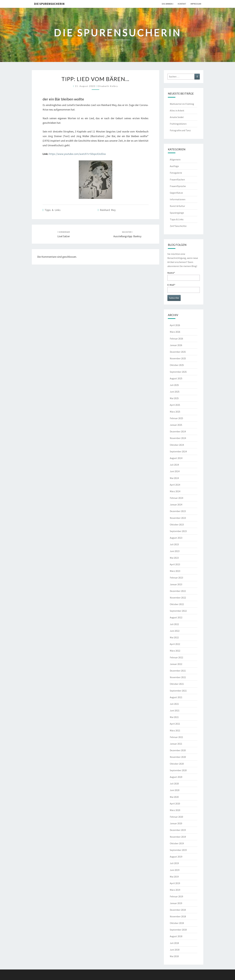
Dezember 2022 (178, 591)
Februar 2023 (176, 578)
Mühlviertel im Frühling (182, 104)
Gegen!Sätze (176, 193)
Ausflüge (174, 166)
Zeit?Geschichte (178, 226)
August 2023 (176, 538)
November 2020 (178, 757)
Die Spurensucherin (49, 4)
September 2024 (178, 451)
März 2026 (175, 332)
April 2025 (175, 405)
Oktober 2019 (177, 843)
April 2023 (175, 564)
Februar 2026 (176, 339)
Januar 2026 (176, 345)
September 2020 (178, 770)
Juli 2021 (174, 704)
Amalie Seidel (177, 117)
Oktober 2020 (177, 764)
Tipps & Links (53, 210)
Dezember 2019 (178, 830)
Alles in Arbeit (177, 110)
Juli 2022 (174, 624)
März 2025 (175, 412)
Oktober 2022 (177, 604)
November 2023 (178, 518)
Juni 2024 (175, 471)
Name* (184, 276)
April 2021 (175, 724)
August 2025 (176, 378)
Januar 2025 (176, 425)
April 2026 (175, 325)
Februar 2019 (176, 896)
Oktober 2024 (177, 445)
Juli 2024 (174, 465)
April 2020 (175, 804)
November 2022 (178, 598)
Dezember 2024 (178, 431)
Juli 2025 (174, 385)
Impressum (196, 4)
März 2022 (175, 651)
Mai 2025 (174, 398)
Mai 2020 (174, 797)
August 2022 (176, 617)
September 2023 (178, 531)
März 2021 (175, 730)
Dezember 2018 (178, 910)
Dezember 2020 (178, 750)
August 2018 (176, 936)
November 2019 (178, 837)
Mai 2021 (174, 717)
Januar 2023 (176, 584)
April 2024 (175, 485)
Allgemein (175, 159)
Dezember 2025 (178, 352)
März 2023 (175, 571)
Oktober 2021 (177, 684)
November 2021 (178, 677)
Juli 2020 (174, 784)
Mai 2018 (174, 956)
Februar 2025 (176, 418)
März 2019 (175, 890)
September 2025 (178, 372)
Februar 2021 (176, 737)
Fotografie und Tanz (180, 130)
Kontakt (182, 4)
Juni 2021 (175, 710)
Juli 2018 (174, 943)
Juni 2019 (175, 870)
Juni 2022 (175, 631)
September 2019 (178, 850)
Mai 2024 (174, 478)
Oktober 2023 (177, 525)
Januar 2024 (176, 505)
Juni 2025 (175, 392)
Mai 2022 (174, 637)
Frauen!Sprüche (178, 186)
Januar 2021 (176, 744)
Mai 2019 (174, 877)
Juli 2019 (174, 863)
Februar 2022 (176, 657)
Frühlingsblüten (178, 124)
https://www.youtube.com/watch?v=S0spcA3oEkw (77, 154)
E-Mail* (184, 288)
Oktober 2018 (177, 923)
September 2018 (178, 930)
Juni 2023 (175, 551)
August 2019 (176, 857)
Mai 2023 (174, 558)
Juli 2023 (174, 544)
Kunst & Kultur (177, 206)
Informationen (178, 199)
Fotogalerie (176, 173)
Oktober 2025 (177, 365)
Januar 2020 (176, 823)
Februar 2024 (176, 498)
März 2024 (175, 491)
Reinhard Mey (108, 210)
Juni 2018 (175, 950)
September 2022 (178, 611)
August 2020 (176, 777)
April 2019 (175, 883)
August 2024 (176, 458)
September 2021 (178, 691)
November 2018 (178, 916)
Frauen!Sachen (177, 179)
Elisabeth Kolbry (108, 86)
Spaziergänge (177, 213)
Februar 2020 (176, 817)
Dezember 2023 (178, 511)
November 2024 (178, 438)
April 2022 (175, 644)
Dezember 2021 (178, 671)
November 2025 (178, 358)
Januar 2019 (176, 903)
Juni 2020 (175, 790)
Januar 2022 (176, 664)
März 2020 (175, 810)
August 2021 (176, 697)
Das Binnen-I (168, 4)
